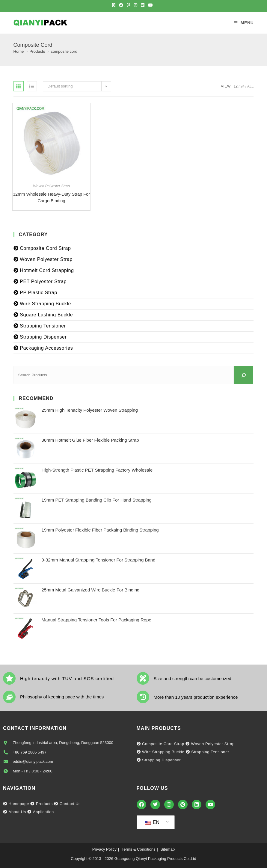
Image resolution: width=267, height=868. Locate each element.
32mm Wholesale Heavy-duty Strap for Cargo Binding (51, 198)
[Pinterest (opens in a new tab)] (128, 5)
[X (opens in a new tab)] (115, 5)
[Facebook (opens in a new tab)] (121, 5)
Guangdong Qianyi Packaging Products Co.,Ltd (155, 859)
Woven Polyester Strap (51, 186)
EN (153, 823)
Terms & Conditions (139, 850)
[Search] (244, 375)
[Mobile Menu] (244, 23)
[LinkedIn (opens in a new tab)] (143, 5)
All (250, 86)
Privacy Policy (104, 850)
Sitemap (168, 850)
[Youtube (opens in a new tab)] (150, 5)
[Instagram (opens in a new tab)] (135, 5)
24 (242, 86)
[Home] (19, 51)
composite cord (64, 51)
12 (236, 86)
